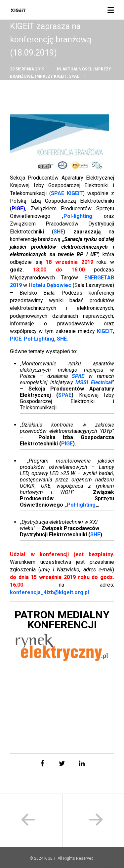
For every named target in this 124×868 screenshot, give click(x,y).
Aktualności (77, 69)
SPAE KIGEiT (67, 193)
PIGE (17, 208)
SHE (62, 339)
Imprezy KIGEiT (51, 76)
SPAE (74, 76)
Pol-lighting (78, 216)
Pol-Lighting (39, 339)
